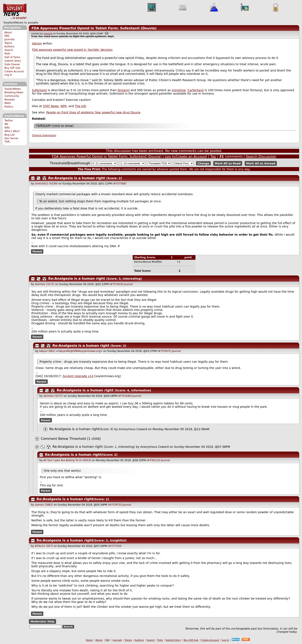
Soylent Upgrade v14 (78, 376)
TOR (7, 142)
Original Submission (44, 135)
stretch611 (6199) (46, 184)
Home (89, 640)
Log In (8, 75)
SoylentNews (15, 12)
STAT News (51, 106)
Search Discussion (261, 156)
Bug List (10, 135)
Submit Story (13, 61)
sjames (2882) (44, 505)
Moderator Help (42, 621)
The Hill (80, 106)
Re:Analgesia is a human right (77, 178)
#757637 (164, 351)
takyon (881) (47, 351)
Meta (8, 103)
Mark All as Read (228, 163)
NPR (64, 106)
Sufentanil (39, 90)
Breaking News (14, 92)
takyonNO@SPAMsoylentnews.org (79, 351)
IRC (6, 124)
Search (9, 50)
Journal (128, 284)
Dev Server (11, 138)
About (8, 32)
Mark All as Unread (261, 163)
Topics (8, 43)
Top (213, 156)
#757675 (115, 505)
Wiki (7, 128)
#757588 (120, 184)
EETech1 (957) (44, 546)
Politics (9, 107)
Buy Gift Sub (12, 68)
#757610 (116, 284)
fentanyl (124, 90)
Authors (9, 47)
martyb (48, 34)
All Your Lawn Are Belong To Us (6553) (67, 460)
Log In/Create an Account (186, 156)
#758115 (153, 460)
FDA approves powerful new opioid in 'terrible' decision (72, 50)
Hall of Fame (12, 57)
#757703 (115, 546)
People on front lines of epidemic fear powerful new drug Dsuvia (93, 112)
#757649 (125, 396)
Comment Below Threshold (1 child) (71, 439)
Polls (7, 54)
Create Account (14, 71)
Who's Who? (12, 131)
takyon (37, 43)
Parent (37, 252)
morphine (179, 90)
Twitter (9, 121)
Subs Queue (12, 64)
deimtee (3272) (45, 284)
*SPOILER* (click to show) (55, 126)
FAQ (7, 36)
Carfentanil (196, 90)
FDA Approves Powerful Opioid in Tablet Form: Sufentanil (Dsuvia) (94, 28)
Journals (9, 39)
